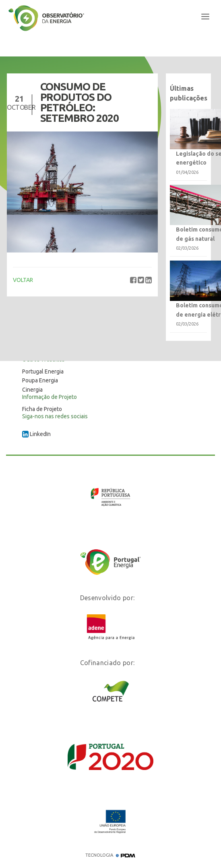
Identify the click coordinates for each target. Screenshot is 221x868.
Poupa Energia (40, 380)
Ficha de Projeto (42, 409)
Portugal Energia (43, 371)
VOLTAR (23, 280)
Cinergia (32, 390)
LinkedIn (36, 434)
